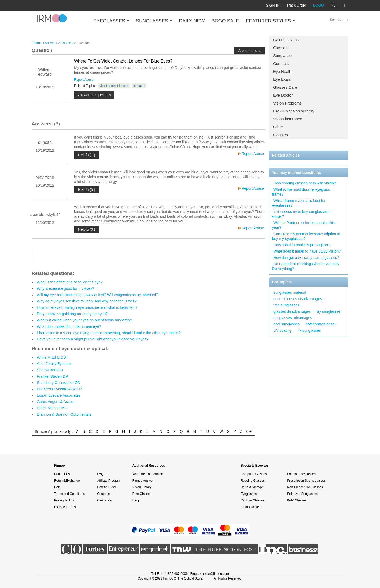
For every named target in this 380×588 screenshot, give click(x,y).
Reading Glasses (253, 481)
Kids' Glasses (297, 500)
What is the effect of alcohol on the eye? (70, 282)
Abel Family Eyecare (54, 364)
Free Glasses (142, 494)
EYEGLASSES (111, 21)
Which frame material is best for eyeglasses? (299, 203)
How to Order (106, 487)
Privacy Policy (64, 500)
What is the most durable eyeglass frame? (301, 192)
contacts (139, 86)
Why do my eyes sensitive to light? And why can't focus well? (87, 301)
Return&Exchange (67, 481)
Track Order (296, 5)
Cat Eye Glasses (252, 500)
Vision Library (142, 487)
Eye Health (283, 71)
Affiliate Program (109, 481)
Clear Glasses (251, 507)
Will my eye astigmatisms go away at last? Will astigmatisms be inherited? (98, 295)
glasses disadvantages (292, 311)
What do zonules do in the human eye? (69, 326)
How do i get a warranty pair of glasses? (306, 258)
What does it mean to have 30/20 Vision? (307, 251)
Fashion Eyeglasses (301, 474)
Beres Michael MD (52, 408)
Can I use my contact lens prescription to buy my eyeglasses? (306, 236)
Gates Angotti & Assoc (55, 402)
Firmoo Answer (143, 481)
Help (57, 487)
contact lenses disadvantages (298, 299)
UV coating (282, 330)
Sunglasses (283, 56)
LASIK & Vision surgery (294, 111)
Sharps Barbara (50, 370)
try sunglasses (329, 311)
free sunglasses (286, 305)
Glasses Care (285, 87)
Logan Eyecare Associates (59, 395)
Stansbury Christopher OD (59, 383)
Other (278, 127)
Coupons (103, 494)
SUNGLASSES (154, 21)
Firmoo (37, 43)
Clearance (104, 500)
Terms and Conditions (69, 494)
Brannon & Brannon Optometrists (64, 414)
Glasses (280, 48)
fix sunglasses (309, 330)
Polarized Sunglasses (302, 494)
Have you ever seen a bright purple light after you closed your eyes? (93, 339)
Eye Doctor (283, 95)
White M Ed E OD (51, 357)
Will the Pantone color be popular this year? (303, 225)
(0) (334, 6)
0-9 (249, 431)
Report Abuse (84, 80)
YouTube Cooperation (148, 474)
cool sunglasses (287, 324)
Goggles (281, 135)
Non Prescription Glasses (305, 487)
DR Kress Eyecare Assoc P (59, 389)
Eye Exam (282, 79)
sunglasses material (290, 292)
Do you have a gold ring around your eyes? (72, 314)
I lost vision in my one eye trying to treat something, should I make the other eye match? (109, 333)
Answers (51, 43)
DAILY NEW (192, 21)
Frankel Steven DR (53, 376)
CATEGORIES (286, 40)
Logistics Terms (65, 507)
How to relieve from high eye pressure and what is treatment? (87, 307)
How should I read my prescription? (302, 245)
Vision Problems (287, 103)
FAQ (100, 474)
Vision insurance (288, 119)
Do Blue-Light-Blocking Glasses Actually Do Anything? (306, 266)
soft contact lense (320, 324)
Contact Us (62, 474)
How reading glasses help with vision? (305, 183)
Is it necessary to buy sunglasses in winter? (302, 214)
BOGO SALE (225, 21)
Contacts (281, 63)
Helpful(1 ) (87, 155)
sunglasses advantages (293, 318)
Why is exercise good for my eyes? (66, 288)
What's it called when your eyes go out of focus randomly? (85, 320)
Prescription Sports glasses (306, 481)
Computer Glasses (254, 474)
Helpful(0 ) (87, 190)
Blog (136, 500)
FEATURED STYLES (271, 21)
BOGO (319, 5)
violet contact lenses (114, 86)
